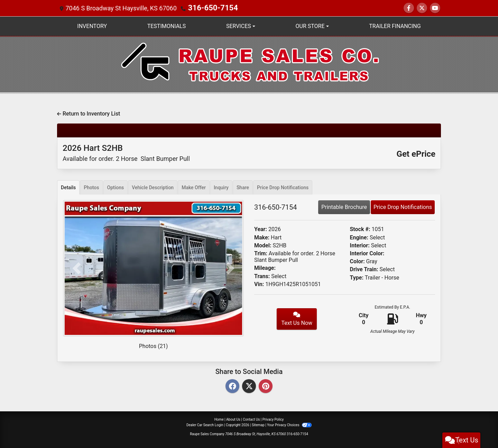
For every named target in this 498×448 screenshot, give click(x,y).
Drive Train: (364, 269)
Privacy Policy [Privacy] (273, 419)
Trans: (262, 276)
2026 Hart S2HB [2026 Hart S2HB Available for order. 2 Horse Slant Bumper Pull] (126, 153)
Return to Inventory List (89, 114)
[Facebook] (232, 387)
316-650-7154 (208, 8)
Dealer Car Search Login (205, 425)
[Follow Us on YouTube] (435, 8)
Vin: (259, 284)
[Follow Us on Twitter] (422, 8)
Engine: (359, 237)
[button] (76, 268)
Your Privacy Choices (289, 425)
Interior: (360, 245)
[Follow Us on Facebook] (409, 8)
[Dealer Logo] (249, 64)
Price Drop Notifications (403, 207)
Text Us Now (297, 319)
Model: (263, 245)
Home (219, 419)
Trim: (261, 253)
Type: (357, 278)
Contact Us (251, 419)
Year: (261, 229)
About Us (233, 419)
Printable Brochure (344, 207)
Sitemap (258, 425)
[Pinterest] (266, 387)
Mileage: (265, 268)
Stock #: (360, 229)
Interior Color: (367, 253)
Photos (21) (154, 346)
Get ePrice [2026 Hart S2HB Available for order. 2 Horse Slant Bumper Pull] (416, 154)
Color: (357, 261)
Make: (262, 237)
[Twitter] (249, 387)
